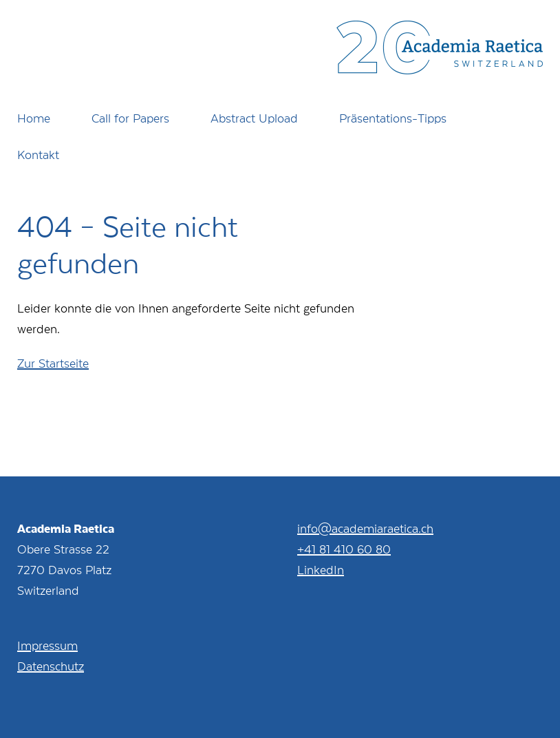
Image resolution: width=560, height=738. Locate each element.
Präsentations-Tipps (393, 118)
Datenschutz (51, 666)
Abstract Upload (254, 118)
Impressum (47, 645)
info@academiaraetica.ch (365, 528)
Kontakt (38, 154)
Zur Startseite (53, 363)
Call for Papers (130, 118)
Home (34, 118)
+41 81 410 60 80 (344, 549)
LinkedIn (321, 569)
